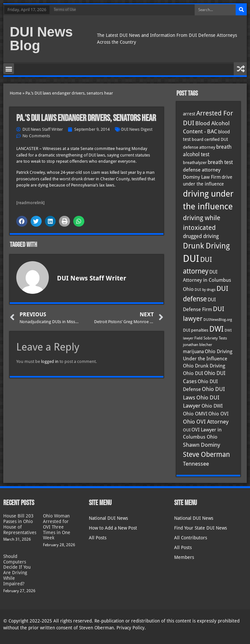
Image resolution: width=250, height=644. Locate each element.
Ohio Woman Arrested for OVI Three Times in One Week (57, 527)
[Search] (241, 10)
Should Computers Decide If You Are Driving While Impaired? (17, 570)
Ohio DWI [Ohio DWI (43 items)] (212, 406)
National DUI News (108, 518)
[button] (9, 69)
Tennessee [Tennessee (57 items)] (196, 464)
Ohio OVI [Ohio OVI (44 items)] (218, 414)
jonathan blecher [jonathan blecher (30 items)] (198, 345)
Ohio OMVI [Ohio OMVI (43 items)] (195, 414)
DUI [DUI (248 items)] (191, 259)
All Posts (98, 538)
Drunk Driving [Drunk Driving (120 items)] (206, 246)
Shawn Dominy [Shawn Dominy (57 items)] (201, 445)
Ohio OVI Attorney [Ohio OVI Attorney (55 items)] (206, 422)
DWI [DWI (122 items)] (216, 329)
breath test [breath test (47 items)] (220, 162)
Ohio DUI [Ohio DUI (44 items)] (193, 373)
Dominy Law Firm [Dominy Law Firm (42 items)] (202, 177)
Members (184, 557)
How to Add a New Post (113, 528)
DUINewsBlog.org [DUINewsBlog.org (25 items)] (218, 320)
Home (16, 93)
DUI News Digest (137, 129)
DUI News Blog (41, 39)
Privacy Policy (131, 628)
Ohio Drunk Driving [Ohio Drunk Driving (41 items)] (204, 366)
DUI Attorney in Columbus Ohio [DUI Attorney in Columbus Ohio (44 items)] (207, 281)
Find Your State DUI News (201, 528)
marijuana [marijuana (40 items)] (193, 352)
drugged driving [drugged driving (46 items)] (201, 236)
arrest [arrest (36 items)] (189, 114)
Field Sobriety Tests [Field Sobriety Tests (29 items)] (211, 338)
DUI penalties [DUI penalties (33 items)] (196, 330)
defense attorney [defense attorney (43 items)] (202, 170)
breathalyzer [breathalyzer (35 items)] (195, 162)
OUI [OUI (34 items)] (187, 430)
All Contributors (191, 538)
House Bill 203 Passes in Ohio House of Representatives (20, 524)
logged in (50, 361)
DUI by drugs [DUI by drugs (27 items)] (205, 290)
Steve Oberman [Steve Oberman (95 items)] (206, 454)
